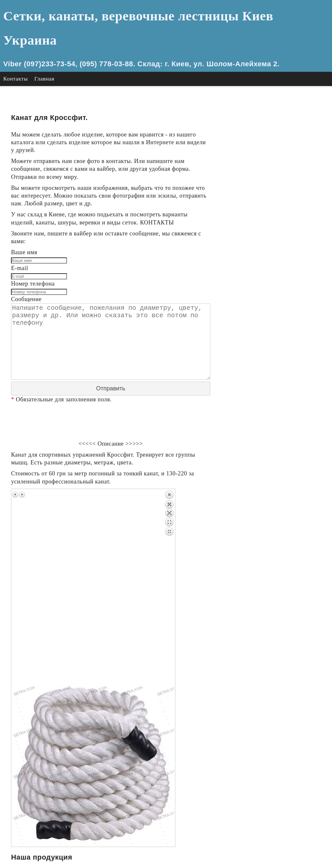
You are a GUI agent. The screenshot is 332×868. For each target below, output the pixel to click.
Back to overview (169, 560)
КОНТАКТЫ (158, 199)
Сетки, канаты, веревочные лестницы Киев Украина (163, 16)
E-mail (20, 244)
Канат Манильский (264, 335)
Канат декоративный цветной (277, 375)
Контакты (16, 54)
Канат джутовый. (262, 296)
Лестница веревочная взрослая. (280, 249)
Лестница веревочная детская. (279, 257)
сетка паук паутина (264, 209)
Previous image (16, 468)
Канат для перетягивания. (273, 280)
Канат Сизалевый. (263, 327)
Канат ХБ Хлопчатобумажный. (279, 304)
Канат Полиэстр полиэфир (274, 367)
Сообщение (26, 276)
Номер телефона (33, 260)
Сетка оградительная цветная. (278, 163)
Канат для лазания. (264, 288)
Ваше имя (24, 229)
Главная (44, 54)
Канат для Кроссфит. (267, 272)
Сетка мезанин (259, 170)
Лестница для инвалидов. (273, 264)
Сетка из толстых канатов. (274, 107)
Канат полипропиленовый (273, 359)
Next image (22, 468)
